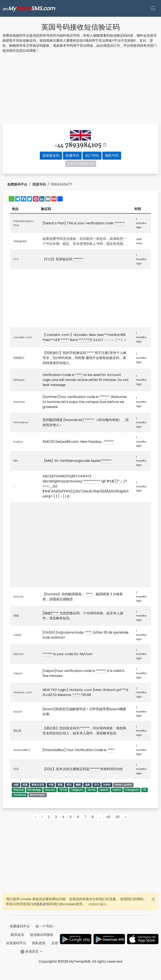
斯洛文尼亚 (38, 785)
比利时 (107, 785)
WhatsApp (34, 790)
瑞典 (87, 785)
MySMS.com (29, 8)
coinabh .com (23, 337)
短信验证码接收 (42, 935)
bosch (18, 712)
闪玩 (16, 769)
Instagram (132, 790)
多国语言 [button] (30, 951)
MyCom (19, 654)
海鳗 (16, 616)
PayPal (117, 790)
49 (108, 817)
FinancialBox (22, 750)
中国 (51, 785)
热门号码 (92, 156)
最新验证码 (51, 156)
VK (145, 790)
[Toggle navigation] (153, 8)
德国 (78, 785)
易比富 (18, 731)
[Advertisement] (80, 89)
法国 (16, 785)
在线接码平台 (16, 943)
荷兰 (69, 785)
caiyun (18, 673)
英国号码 (39, 184)
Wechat (18, 790)
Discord (50, 790)
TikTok (63, 790)
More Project (38, 795)
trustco (18, 442)
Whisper (19, 380)
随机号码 (112, 156)
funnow (18, 597)
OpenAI (104, 790)
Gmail (91, 790)
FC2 (16, 259)
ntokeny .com (23, 692)
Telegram (77, 790)
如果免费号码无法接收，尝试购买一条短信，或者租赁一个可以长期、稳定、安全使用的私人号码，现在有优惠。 (84, 241)
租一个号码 (45, 926)
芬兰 (97, 785)
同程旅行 (19, 358)
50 (118, 817)
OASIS (18, 635)
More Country (123, 785)
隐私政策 (43, 904)
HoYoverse (21, 422)
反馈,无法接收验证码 (81, 164)
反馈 (55, 943)
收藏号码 (72, 156)
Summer (19, 402)
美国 (60, 785)
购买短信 (17, 935)
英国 (25, 785)
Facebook (20, 795)
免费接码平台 (17, 184)
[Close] (153, 899)
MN (16, 461)
